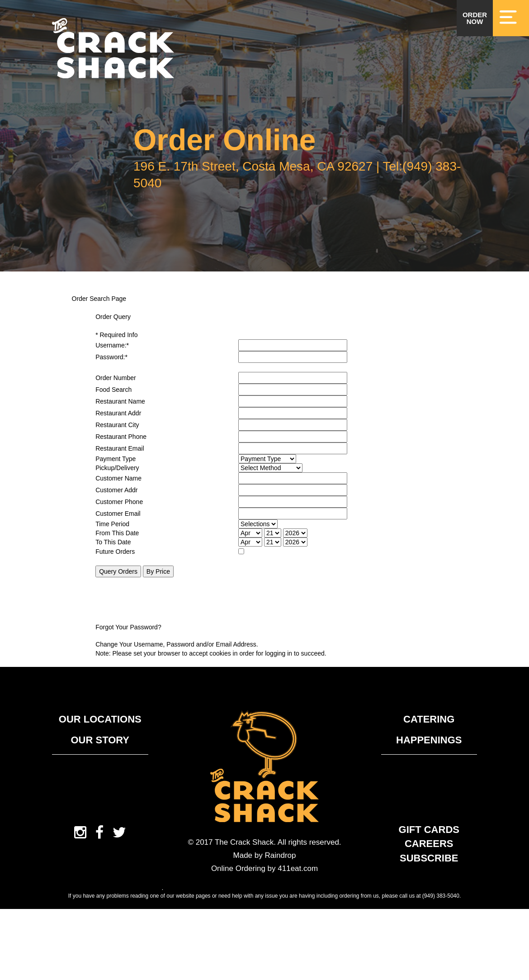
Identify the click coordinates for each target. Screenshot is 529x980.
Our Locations (100, 719)
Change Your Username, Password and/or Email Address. (177, 644)
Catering (429, 719)
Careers (429, 844)
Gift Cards (429, 830)
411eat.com (298, 868)
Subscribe (429, 858)
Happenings (429, 740)
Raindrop (280, 855)
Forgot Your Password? (128, 627)
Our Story (100, 740)
